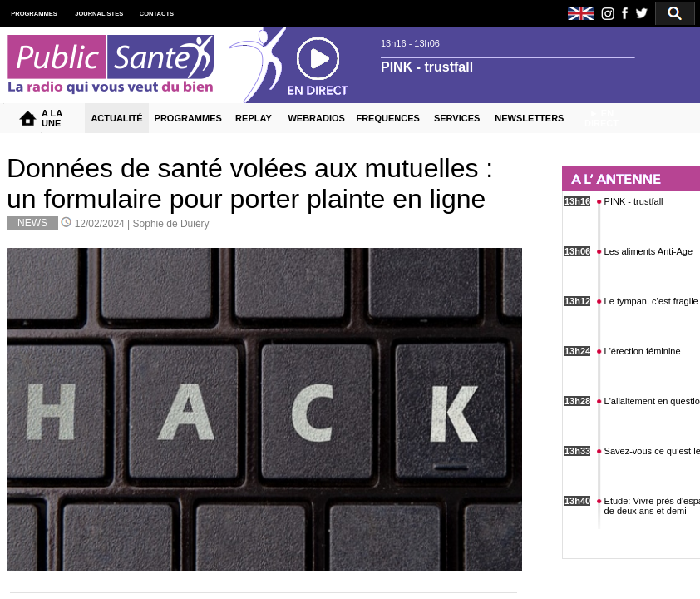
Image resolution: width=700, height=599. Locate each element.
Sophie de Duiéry (171, 224)
